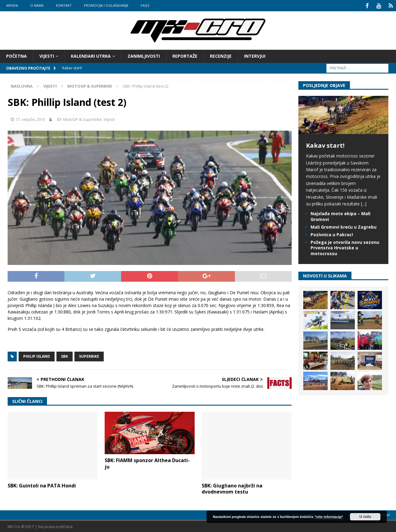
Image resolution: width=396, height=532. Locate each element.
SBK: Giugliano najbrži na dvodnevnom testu (232, 488)
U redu (365, 517)
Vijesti (47, 55)
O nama (37, 5)
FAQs (145, 5)
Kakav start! (325, 145)
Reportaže (185, 55)
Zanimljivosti (144, 55)
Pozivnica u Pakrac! (332, 234)
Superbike (89, 356)
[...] (364, 203)
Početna (16, 55)
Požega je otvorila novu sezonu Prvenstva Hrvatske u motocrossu (345, 247)
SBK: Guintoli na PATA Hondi (42, 485)
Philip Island (37, 356)
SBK (65, 356)
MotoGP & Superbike (83, 119)
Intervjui (255, 55)
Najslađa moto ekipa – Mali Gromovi (340, 216)
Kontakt (64, 5)
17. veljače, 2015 (30, 119)
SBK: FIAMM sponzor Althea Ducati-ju (147, 463)
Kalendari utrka (91, 55)
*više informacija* (329, 517)
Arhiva (12, 5)
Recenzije (221, 55)
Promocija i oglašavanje (106, 5)
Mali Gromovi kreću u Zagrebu (344, 226)
